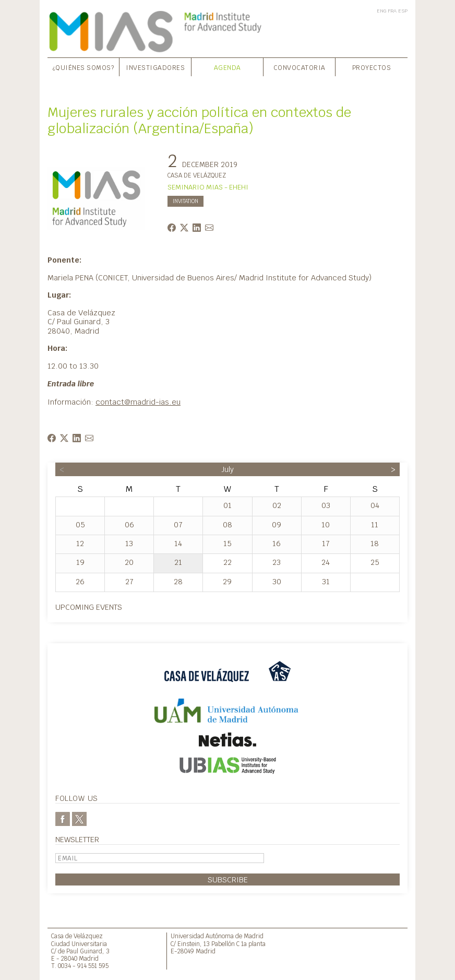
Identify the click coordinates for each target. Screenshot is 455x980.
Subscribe (228, 879)
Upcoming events (89, 607)
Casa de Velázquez (77, 936)
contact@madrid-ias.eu (138, 402)
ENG (381, 11)
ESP (403, 11)
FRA (392, 11)
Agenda (227, 68)
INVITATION (185, 201)
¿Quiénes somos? (83, 68)
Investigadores (155, 68)
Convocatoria (300, 68)
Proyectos (372, 68)
